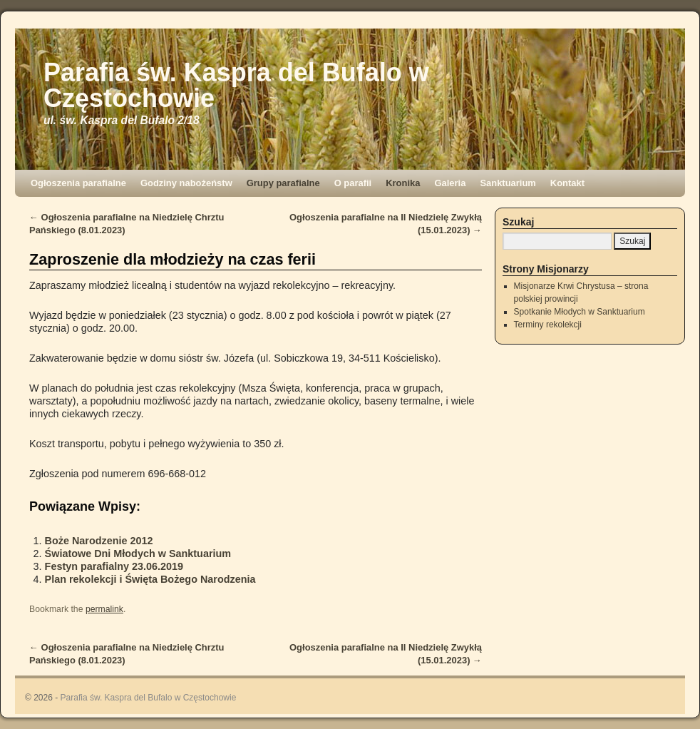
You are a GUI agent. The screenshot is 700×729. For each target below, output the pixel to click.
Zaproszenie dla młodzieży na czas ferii (173, 259)
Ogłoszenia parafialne (78, 183)
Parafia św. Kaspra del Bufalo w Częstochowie (236, 85)
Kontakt (567, 183)
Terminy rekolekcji (548, 325)
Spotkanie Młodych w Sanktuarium (580, 312)
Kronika (403, 183)
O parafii (353, 183)
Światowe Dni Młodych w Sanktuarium (138, 554)
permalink (104, 609)
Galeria (450, 183)
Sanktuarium (508, 183)
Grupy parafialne (283, 183)
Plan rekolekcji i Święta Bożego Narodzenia (150, 579)
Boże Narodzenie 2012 (99, 541)
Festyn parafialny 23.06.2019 (114, 566)
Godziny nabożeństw (186, 183)
